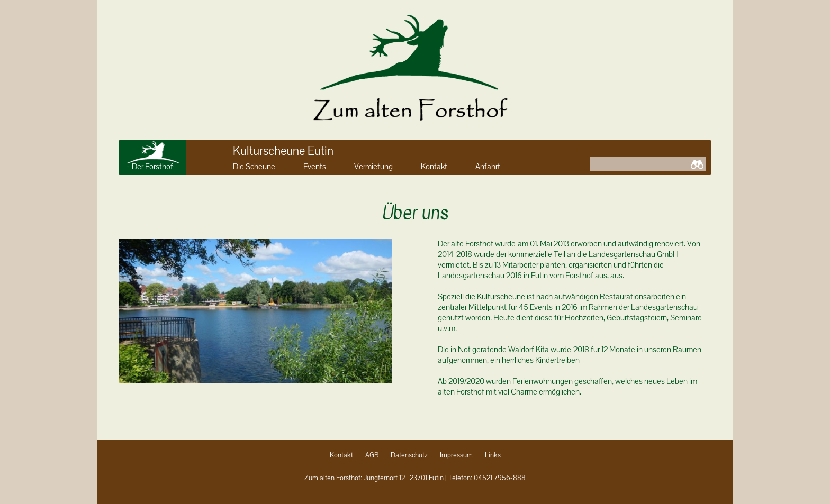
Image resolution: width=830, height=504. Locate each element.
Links (493, 455)
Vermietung (373, 167)
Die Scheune (254, 167)
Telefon (459, 478)
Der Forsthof (152, 167)
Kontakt (434, 167)
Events (315, 167)
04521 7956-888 (500, 478)
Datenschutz (409, 455)
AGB (372, 455)
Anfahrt (488, 167)
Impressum (456, 455)
